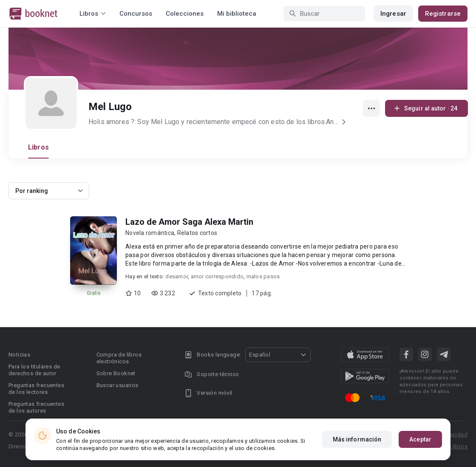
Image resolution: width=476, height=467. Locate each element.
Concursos (136, 14)
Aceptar (420, 439)
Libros (38, 147)
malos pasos (263, 276)
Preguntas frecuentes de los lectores (36, 389)
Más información (357, 439)
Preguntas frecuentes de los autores (36, 407)
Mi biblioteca (237, 14)
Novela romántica (150, 233)
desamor (177, 276)
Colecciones (185, 14)
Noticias (19, 355)
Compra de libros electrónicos (119, 358)
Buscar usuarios (118, 385)
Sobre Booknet (116, 373)
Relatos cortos (197, 233)
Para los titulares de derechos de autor (34, 370)
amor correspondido (217, 276)
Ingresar (393, 14)
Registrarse (443, 14)
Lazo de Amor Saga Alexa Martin (189, 222)
